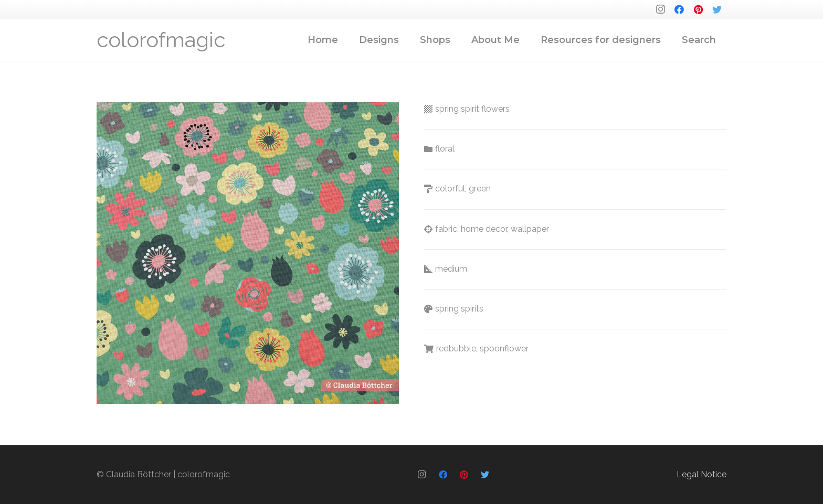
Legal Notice (701, 474)
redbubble (456, 348)
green (480, 189)
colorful (450, 189)
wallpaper (530, 229)
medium (451, 269)
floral (445, 149)
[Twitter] (717, 9)
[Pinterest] (698, 9)
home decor (484, 229)
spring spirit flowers (472, 109)
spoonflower (504, 348)
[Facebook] (679, 9)
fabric (446, 229)
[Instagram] (660, 9)
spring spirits (459, 309)
